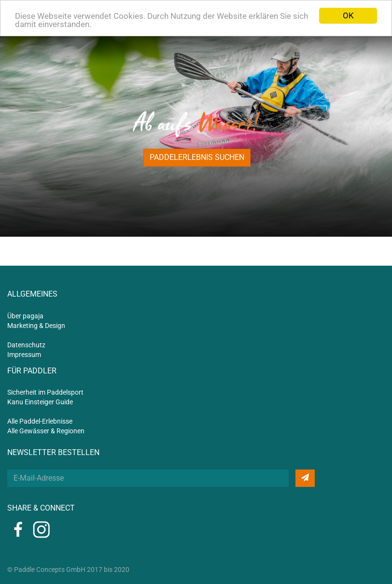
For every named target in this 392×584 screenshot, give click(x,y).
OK (348, 15)
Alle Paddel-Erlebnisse (40, 421)
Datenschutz (26, 345)
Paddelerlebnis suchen (197, 157)
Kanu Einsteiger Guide (40, 402)
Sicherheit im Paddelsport (45, 392)
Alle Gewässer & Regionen (46, 431)
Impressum (24, 355)
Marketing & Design (36, 326)
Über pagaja (25, 316)
